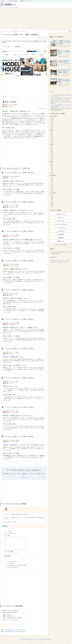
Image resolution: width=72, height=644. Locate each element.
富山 (52, 148)
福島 (52, 128)
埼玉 (52, 137)
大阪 (52, 169)
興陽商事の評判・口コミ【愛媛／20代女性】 (60, 108)
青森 (52, 120)
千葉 (52, 139)
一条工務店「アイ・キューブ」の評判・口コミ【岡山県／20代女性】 (64, 42)
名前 (24, 552)
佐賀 (52, 197)
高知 (52, 191)
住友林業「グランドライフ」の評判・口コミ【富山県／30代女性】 (64, 81)
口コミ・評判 (7, 47)
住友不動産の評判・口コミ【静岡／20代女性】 (15, 632)
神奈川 (52, 142)
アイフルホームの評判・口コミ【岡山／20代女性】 (19, 378)
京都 (52, 167)
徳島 (52, 186)
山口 (52, 184)
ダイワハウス (61, 221)
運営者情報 (49, 639)
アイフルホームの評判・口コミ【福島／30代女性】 (19, 436)
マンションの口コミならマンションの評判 (61, 260)
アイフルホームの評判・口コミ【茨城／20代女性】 (19, 173)
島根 (52, 179)
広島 (52, 183)
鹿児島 (52, 205)
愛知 (52, 160)
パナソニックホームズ (61, 224)
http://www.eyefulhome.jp (14, 620)
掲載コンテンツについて (26, 1)
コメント (15, 47)
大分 (52, 202)
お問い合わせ (43, 639)
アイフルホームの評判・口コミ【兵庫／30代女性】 (19, 349)
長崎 (52, 198)
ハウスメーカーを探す (12, 1)
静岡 (52, 158)
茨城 (52, 132)
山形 (52, 127)
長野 (52, 155)
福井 (52, 151)
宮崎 (52, 203)
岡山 (52, 181)
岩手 (52, 122)
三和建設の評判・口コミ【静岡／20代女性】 (60, 102)
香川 (52, 188)
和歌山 (52, 174)
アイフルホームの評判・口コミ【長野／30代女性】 (19, 231)
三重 (52, 164)
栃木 (52, 134)
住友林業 (61, 238)
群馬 (52, 136)
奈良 (52, 172)
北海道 (52, 118)
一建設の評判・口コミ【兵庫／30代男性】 (14, 630)
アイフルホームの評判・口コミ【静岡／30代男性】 (19, 290)
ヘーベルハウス (61, 228)
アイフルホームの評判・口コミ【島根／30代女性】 (19, 261)
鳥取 (52, 178)
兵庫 (52, 170)
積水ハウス (61, 241)
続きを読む (9, 187)
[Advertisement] (36, 18)
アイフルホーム (44, 39)
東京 (52, 141)
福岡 (52, 195)
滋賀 (52, 165)
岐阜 (52, 156)
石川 (52, 150)
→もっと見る (68, 89)
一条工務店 (61, 234)
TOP (3, 1)
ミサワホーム (61, 231)
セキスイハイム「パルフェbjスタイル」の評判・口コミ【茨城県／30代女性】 (64, 71)
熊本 (52, 200)
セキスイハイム (61, 214)
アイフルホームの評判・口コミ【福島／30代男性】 (19, 202)
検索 (70, 32)
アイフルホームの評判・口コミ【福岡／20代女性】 (19, 319)
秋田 (52, 125)
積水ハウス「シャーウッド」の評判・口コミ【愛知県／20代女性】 (64, 52)
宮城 (52, 123)
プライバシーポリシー (26, 639)
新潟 (52, 146)
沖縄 (52, 207)
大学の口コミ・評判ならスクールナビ (60, 262)
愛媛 (52, 189)
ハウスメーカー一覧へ (61, 245)
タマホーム (61, 217)
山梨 (52, 153)
